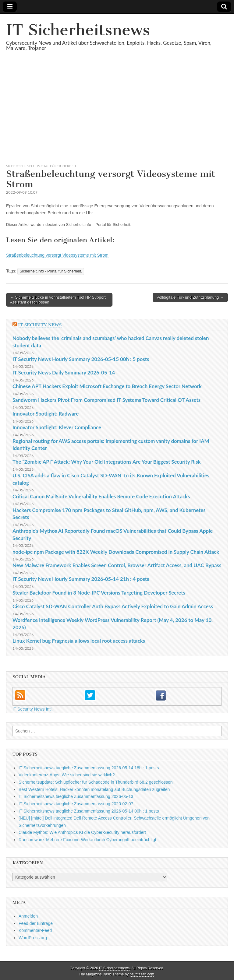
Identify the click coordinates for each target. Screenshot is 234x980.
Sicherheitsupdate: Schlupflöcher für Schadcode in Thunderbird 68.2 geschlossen (96, 782)
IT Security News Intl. (33, 709)
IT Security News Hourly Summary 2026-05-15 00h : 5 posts (81, 359)
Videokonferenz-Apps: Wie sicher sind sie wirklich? (67, 775)
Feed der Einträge (36, 923)
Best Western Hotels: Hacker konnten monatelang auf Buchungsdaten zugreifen (94, 789)
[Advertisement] (117, 114)
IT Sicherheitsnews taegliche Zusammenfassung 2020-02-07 (76, 804)
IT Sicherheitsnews (78, 30)
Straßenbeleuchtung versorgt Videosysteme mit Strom (57, 255)
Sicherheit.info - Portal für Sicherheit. (42, 166)
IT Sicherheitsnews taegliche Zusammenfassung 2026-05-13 (76, 796)
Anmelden (28, 916)
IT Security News (40, 325)
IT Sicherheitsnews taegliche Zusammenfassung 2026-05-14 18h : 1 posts (89, 768)
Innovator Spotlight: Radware (46, 414)
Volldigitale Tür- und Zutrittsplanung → (190, 297)
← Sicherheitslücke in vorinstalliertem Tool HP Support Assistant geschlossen (58, 300)
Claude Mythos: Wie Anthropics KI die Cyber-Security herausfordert (82, 832)
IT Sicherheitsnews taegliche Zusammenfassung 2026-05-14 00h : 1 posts (89, 811)
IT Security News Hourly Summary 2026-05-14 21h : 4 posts (81, 579)
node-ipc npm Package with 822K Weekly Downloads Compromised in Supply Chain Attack (116, 552)
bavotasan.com (142, 974)
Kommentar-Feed (35, 930)
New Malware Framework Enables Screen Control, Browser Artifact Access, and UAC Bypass (117, 565)
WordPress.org (33, 938)
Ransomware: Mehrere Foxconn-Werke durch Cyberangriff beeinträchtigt (87, 840)
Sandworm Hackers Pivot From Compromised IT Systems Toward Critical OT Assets (106, 400)
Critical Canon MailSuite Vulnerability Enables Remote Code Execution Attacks (101, 496)
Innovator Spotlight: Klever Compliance (57, 427)
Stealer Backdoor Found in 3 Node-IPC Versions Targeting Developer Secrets (99, 593)
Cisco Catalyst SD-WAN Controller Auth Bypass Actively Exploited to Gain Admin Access (113, 606)
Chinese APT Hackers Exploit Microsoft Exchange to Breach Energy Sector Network (107, 386)
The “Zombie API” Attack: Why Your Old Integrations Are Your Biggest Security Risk (106, 462)
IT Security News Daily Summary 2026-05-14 (64, 372)
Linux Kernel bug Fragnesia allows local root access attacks (79, 641)
